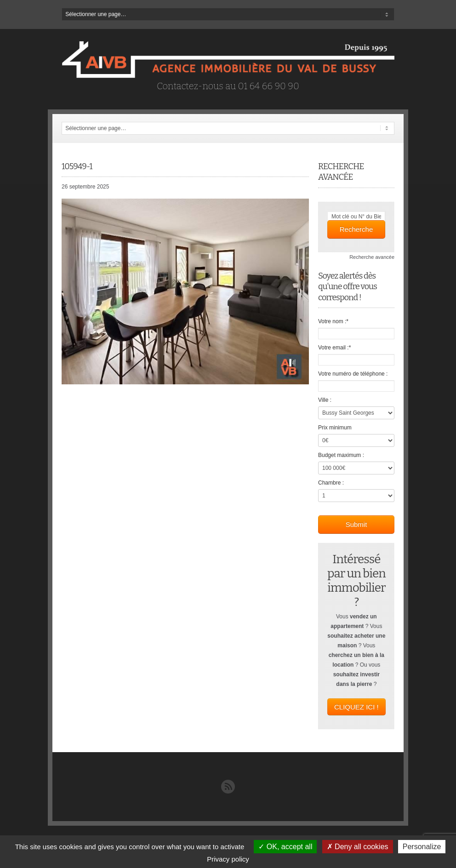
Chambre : (331, 483)
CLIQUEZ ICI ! (356, 707)
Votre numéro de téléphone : (353, 374)
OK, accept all (285, 847)
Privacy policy (228, 859)
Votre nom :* (333, 321)
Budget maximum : (341, 455)
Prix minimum (335, 428)
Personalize (422, 847)
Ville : (325, 400)
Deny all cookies (358, 847)
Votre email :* (334, 348)
